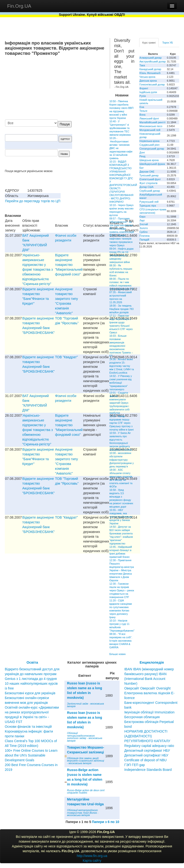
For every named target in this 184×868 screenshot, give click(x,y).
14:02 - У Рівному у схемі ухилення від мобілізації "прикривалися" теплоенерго (121, 383)
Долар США (147, 187)
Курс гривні (149, 43)
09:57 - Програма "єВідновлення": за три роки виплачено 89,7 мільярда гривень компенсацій (122, 225)
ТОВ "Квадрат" (66, 357)
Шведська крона (149, 160)
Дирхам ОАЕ (147, 172)
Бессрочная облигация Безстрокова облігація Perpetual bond (149, 722)
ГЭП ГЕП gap (135, 765)
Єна (142, 107)
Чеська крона (147, 77)
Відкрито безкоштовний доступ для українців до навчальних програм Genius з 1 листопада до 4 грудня (32, 674)
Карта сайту (92, 861)
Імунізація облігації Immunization (149, 712)
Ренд (142, 156)
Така (142, 65)
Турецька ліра (148, 206)
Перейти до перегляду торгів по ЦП (33, 201)
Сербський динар (150, 191)
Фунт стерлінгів (148, 183)
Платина (144, 236)
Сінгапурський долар (152, 149)
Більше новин (117, 654)
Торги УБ (167, 43)
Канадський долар (150, 69)
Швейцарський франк (152, 164)
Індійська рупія (148, 92)
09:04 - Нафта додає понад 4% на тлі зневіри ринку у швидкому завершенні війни (121, 255)
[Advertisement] (69, 88)
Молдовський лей (150, 130)
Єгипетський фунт (150, 179)
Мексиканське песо (151, 126)
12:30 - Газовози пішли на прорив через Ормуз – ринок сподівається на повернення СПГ (122, 590)
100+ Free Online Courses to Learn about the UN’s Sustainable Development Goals (31, 755)
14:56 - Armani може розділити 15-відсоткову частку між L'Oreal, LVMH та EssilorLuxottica (121, 366)
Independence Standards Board (148, 770)
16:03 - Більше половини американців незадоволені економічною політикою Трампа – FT (121, 346)
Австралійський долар (153, 62)
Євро (142, 217)
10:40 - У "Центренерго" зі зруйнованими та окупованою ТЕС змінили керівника (120, 128)
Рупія (143, 96)
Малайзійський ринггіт (152, 122)
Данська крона (148, 81)
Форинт (144, 88)
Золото (144, 228)
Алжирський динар (151, 58)
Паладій (144, 240)
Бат (142, 168)
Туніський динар (149, 175)
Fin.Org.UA (19, 6)
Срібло (144, 232)
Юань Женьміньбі (150, 73)
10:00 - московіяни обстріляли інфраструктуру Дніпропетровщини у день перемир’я (121, 460)
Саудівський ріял (149, 145)
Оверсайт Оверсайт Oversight (147, 688)
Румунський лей (149, 202)
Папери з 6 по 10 (105, 822)
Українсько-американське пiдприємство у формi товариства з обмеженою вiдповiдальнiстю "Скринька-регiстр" (37, 269)
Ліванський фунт (149, 118)
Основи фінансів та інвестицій (28, 727)
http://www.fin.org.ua (92, 856)
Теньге (143, 111)
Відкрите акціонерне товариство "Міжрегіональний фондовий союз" (69, 265)
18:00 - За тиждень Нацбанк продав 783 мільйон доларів (121, 309)
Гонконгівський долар (152, 84)
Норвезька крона (149, 141)
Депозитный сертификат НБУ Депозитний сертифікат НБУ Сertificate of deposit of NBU (147, 755)
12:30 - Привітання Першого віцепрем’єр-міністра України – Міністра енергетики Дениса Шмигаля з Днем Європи (121, 570)
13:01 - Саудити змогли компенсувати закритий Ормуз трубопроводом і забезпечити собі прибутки (119, 403)
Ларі (142, 220)
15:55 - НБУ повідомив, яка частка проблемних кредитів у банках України (121, 517)
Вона (142, 115)
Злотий (144, 224)
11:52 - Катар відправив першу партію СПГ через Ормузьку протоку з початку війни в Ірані (121, 423)
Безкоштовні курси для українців (30, 693)
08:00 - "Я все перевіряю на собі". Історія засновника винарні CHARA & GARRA (121, 641)
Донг (142, 152)
